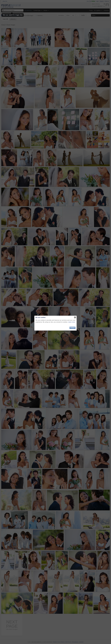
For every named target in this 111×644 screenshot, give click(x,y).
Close (72, 328)
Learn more (72, 322)
